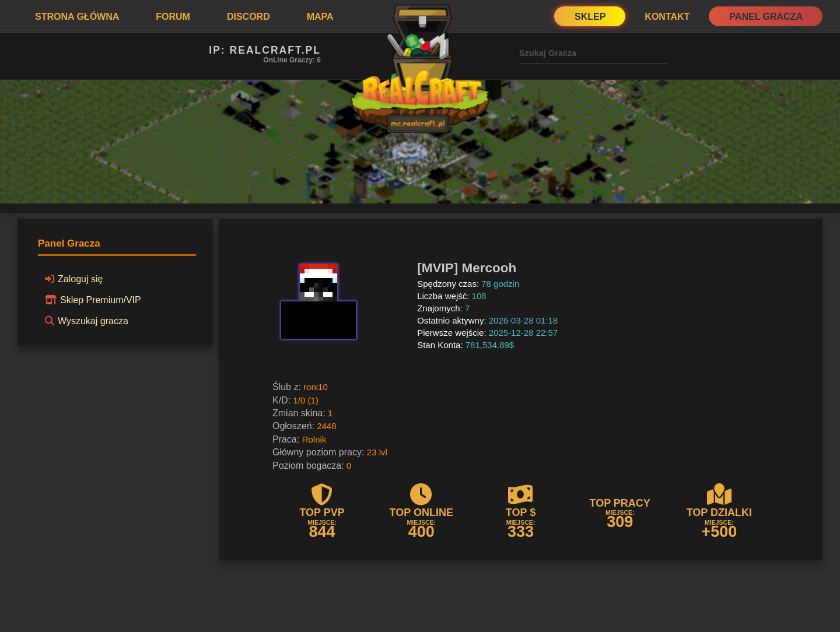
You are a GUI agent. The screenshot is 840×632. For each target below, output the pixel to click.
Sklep (590, 17)
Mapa (320, 17)
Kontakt (667, 17)
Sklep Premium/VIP (91, 300)
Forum (173, 17)
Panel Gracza (766, 17)
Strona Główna (77, 17)
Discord (249, 17)
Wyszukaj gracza (85, 321)
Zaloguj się (72, 279)
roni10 (316, 387)
